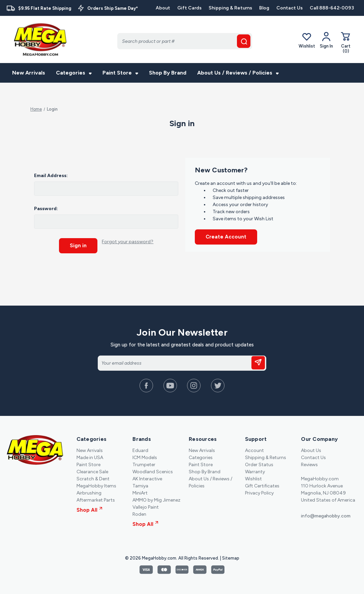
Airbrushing (89, 493)
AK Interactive (147, 478)
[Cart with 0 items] (346, 42)
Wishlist (307, 40)
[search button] (244, 41)
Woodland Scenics (153, 471)
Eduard (140, 450)
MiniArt (140, 493)
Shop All (89, 510)
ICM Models (145, 457)
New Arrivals (29, 73)
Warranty (255, 471)
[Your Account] (326, 40)
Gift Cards (189, 8)
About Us (311, 450)
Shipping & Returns (230, 8)
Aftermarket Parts (96, 500)
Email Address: (51, 176)
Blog (264, 8)
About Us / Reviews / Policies (238, 73)
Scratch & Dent (93, 478)
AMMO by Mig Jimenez (156, 500)
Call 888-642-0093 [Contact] (332, 8)
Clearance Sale (92, 471)
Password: (46, 209)
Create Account (226, 237)
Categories (74, 73)
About (163, 8)
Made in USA (90, 457)
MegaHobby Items (96, 486)
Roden (139, 514)
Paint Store (120, 73)
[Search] (185, 41)
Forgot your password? (128, 242)
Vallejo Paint (146, 507)
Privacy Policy (259, 493)
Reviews (309, 464)
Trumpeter (144, 464)
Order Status (259, 464)
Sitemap (231, 558)
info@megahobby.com (326, 516)
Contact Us (290, 8)
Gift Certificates (262, 486)
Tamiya (140, 486)
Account (254, 450)
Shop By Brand (168, 73)
